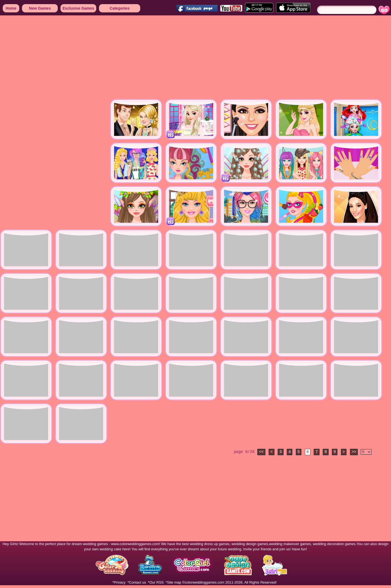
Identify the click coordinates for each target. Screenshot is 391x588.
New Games (40, 8)
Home (11, 8)
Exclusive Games (78, 8)
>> (354, 452)
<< (261, 452)
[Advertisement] (141, 58)
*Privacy (119, 582)
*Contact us (137, 582)
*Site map (174, 582)
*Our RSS (156, 582)
